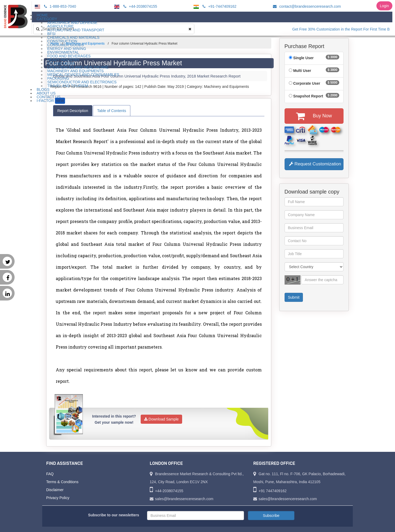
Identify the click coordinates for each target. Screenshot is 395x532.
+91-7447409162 (219, 6)
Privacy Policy (58, 498)
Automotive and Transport (76, 30)
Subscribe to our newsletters (114, 515)
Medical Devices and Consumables (83, 75)
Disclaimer (55, 490)
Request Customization (315, 164)
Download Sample (162, 419)
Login (384, 6)
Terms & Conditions (62, 482)
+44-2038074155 (139, 6)
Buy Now (314, 116)
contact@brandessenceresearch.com (306, 6)
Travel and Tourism (68, 86)
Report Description (73, 111)
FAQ (50, 474)
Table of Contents (112, 111)
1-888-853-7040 (59, 6)
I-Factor (51, 101)
